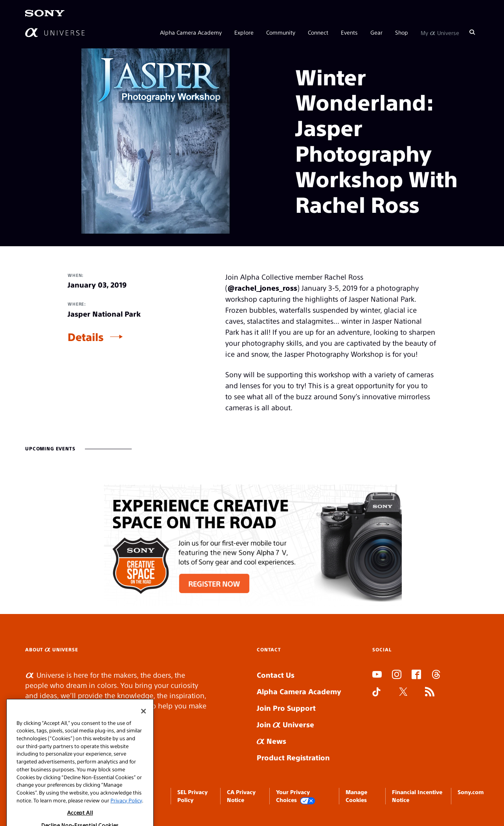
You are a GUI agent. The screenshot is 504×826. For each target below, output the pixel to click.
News (271, 741)
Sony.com (471, 792)
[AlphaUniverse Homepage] (55, 32)
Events (349, 32)
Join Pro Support (286, 708)
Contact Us (276, 675)
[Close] (143, 723)
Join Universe (285, 724)
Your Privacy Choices (296, 796)
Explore (244, 32)
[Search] (472, 32)
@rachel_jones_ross (262, 288)
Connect (318, 32)
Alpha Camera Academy (191, 32)
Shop (402, 32)
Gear (376, 32)
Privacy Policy (126, 812)
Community (281, 32)
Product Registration (293, 757)
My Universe (440, 32)
